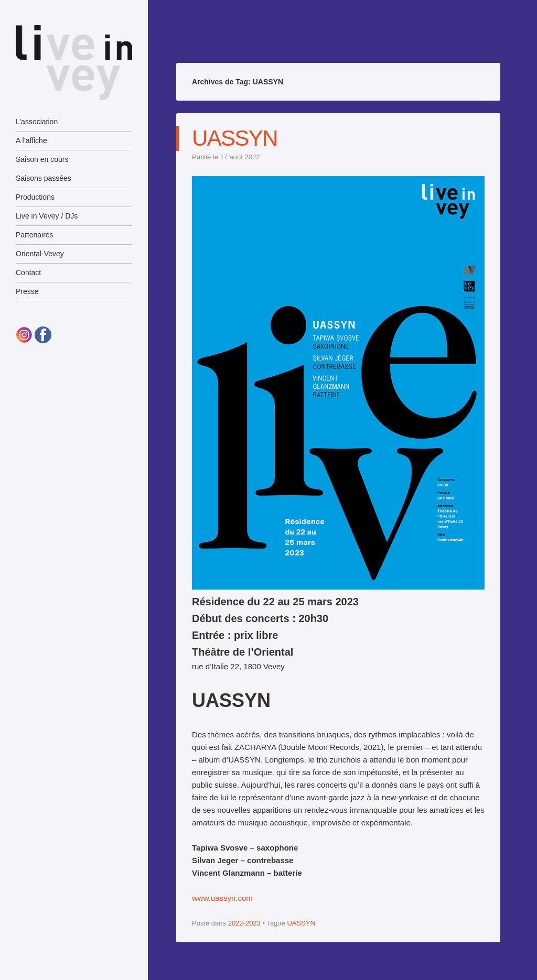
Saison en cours (42, 159)
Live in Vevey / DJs (47, 216)
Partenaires (35, 235)
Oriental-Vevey (40, 254)
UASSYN (235, 138)
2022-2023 (244, 923)
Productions (35, 197)
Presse (27, 291)
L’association (37, 122)
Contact (28, 273)
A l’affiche (31, 140)
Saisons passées (44, 178)
